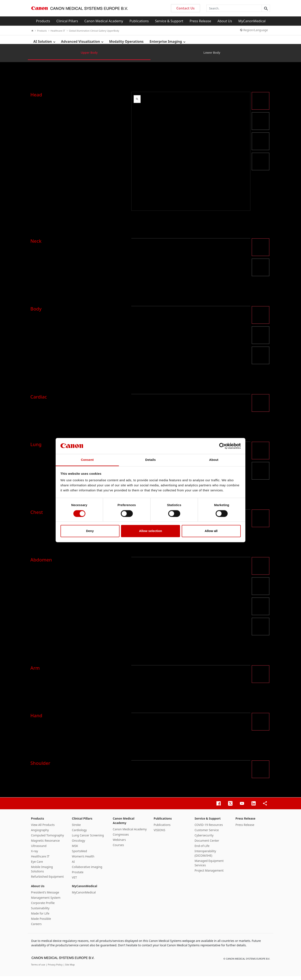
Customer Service (207, 834)
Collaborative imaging (87, 871)
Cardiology (79, 834)
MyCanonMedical (252, 21)
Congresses (121, 838)
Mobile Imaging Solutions (42, 873)
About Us (225, 21)
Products (43, 21)
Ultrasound (39, 850)
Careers (36, 928)
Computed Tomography (47, 839)
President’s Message (45, 896)
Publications (139, 21)
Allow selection (150, 531)
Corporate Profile (43, 907)
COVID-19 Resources (209, 829)
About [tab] (214, 460)
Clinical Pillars (67, 21)
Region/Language (254, 30)
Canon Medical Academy (104, 21)
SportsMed (79, 855)
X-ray (34, 855)
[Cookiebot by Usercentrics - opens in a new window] (222, 446)
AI (73, 865)
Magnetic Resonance (45, 844)
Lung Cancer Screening (88, 839)
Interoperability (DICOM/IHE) (205, 857)
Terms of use (38, 968)
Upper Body (89, 56)
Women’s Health (83, 860)
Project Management (209, 874)
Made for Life (40, 917)
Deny (90, 531)
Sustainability (40, 912)
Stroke (76, 829)
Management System (46, 901)
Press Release (200, 21)
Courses (118, 849)
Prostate (78, 876)
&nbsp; (191, 155)
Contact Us (186, 8)
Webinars (119, 843)
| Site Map (69, 968)
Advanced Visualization (81, 42)
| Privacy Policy (54, 968)
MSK (75, 850)
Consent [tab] (87, 460)
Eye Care (37, 865)
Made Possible (41, 922)
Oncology (79, 844)
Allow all (211, 531)
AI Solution (43, 42)
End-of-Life (202, 850)
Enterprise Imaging (167, 42)
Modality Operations (127, 42)
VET (74, 881)
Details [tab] (150, 460)
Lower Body (212, 56)
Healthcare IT (57, 31)
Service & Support (169, 21)
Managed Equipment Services (209, 867)
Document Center (207, 844)
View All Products (43, 829)
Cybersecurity (204, 839)
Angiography (40, 834)
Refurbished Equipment (47, 880)
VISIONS (159, 834)
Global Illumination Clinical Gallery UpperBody (93, 31)
